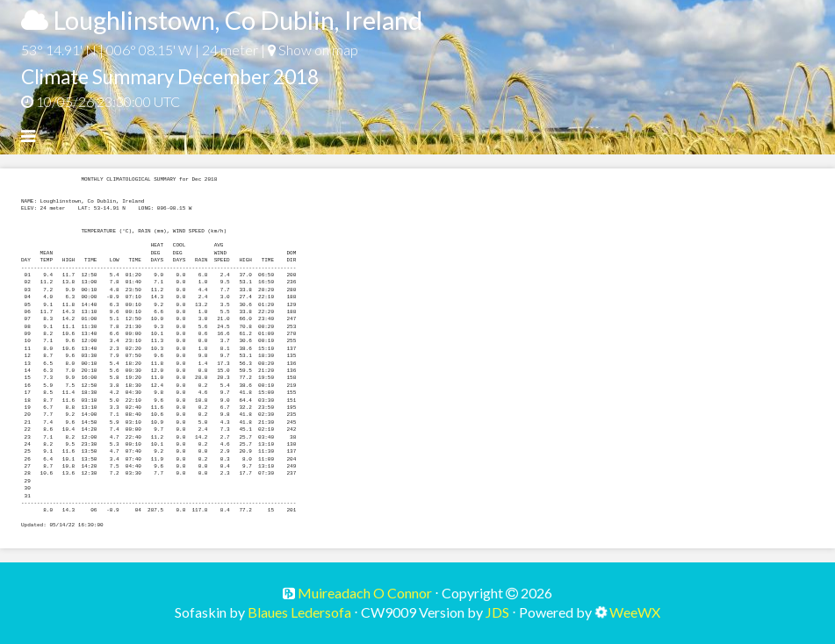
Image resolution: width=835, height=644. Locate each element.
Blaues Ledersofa (299, 612)
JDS (497, 612)
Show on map (313, 50)
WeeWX (635, 612)
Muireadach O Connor (364, 593)
